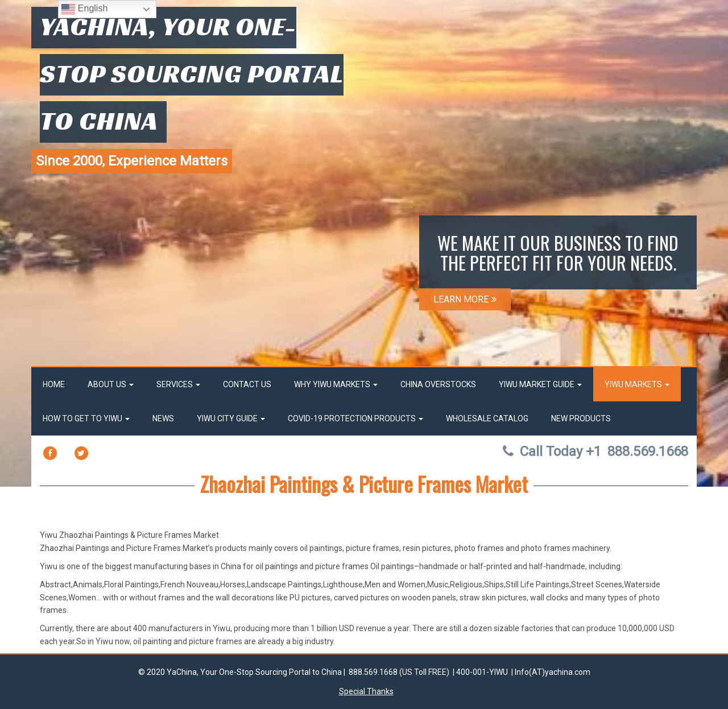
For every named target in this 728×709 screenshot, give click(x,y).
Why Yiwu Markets (336, 384)
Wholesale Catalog (487, 418)
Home (54, 384)
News (163, 418)
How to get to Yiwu (86, 418)
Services (178, 384)
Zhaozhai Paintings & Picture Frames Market (364, 484)
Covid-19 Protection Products (355, 418)
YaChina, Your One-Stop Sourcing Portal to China (192, 73)
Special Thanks (366, 691)
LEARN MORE (465, 299)
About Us (111, 384)
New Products (581, 418)
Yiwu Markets (637, 384)
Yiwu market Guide (540, 384)
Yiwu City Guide (231, 418)
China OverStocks (438, 384)
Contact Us (247, 384)
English (84, 9)
